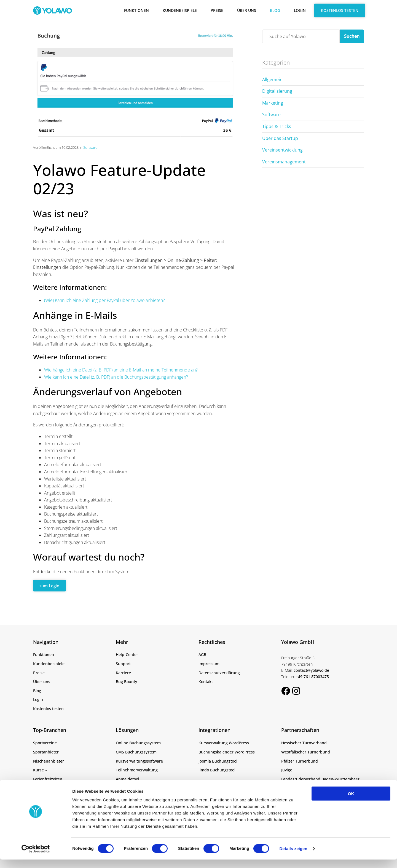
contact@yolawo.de (311, 670)
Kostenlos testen (340, 10)
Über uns (247, 10)
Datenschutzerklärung (219, 672)
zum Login (51, 586)
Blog (275, 10)
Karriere (123, 672)
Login (300, 10)
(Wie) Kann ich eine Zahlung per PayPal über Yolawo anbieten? (104, 300)
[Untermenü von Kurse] (46, 770)
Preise (217, 10)
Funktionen (136, 10)
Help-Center (127, 655)
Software (90, 147)
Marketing (273, 103)
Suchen (352, 36)
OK (351, 802)
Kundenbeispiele (180, 10)
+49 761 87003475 (312, 676)
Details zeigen (293, 857)
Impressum (209, 664)
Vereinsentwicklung (282, 150)
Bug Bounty (126, 682)
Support (123, 664)
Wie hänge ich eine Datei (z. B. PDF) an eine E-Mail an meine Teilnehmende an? (121, 370)
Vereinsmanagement (284, 162)
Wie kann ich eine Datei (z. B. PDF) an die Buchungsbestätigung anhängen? (116, 377)
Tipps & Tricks (277, 126)
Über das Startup (280, 138)
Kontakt (206, 682)
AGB (202, 655)
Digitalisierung (277, 91)
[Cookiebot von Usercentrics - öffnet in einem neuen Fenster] (36, 857)
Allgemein (272, 79)
